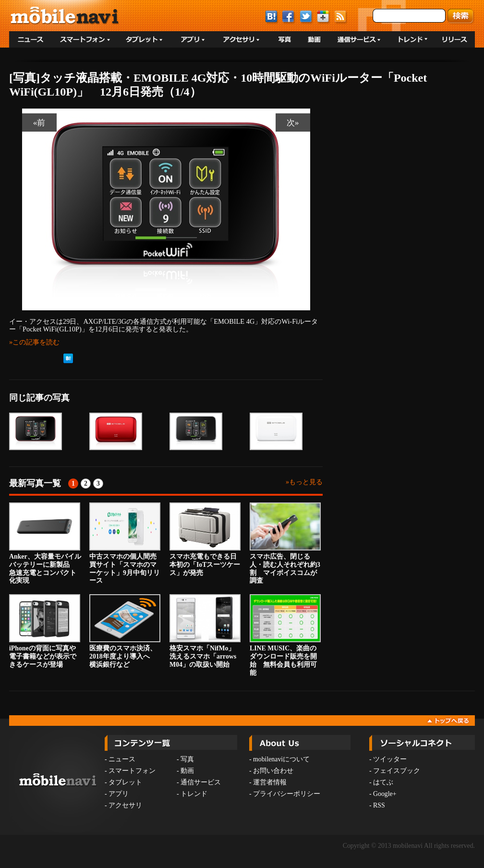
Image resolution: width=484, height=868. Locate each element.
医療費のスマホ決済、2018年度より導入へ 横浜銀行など (125, 631)
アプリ (119, 794)
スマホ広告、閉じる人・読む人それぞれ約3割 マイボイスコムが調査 (285, 543)
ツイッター (390, 759)
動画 (187, 771)
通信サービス (201, 782)
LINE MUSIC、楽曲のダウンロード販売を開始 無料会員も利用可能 (285, 635)
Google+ (385, 794)
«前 (39, 122)
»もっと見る (304, 482)
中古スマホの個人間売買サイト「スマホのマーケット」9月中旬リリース (125, 543)
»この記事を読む (34, 342)
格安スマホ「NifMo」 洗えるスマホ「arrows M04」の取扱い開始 (206, 631)
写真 (187, 759)
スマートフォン (132, 771)
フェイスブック (397, 771)
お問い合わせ (273, 771)
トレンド (194, 794)
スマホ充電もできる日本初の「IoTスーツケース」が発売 (205, 539)
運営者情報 (270, 782)
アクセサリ (125, 805)
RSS (379, 805)
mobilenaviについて (281, 759)
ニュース (122, 759)
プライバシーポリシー (287, 794)
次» (293, 122)
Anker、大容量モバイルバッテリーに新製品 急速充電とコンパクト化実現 (45, 543)
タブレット (125, 782)
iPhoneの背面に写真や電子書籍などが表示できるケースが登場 (45, 631)
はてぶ (383, 782)
